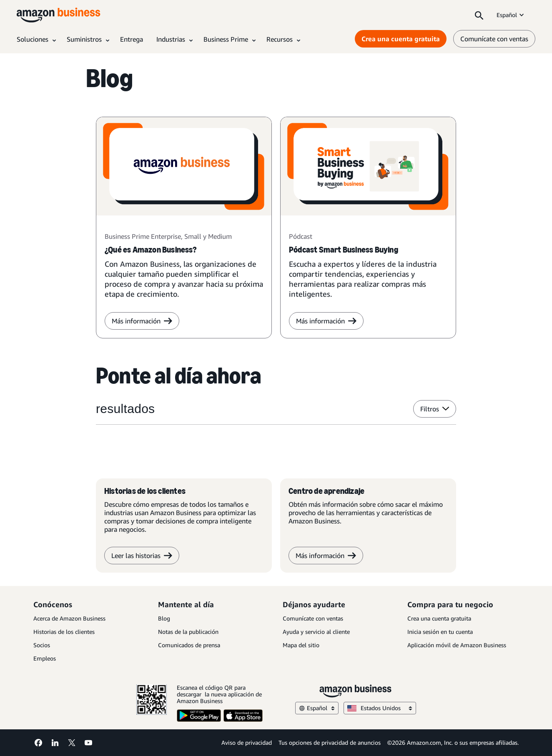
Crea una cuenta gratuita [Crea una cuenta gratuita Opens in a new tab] (401, 39)
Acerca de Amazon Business (69, 618)
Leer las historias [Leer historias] (142, 556)
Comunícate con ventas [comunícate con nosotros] (494, 39)
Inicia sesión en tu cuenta (440, 632)
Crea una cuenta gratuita (439, 618)
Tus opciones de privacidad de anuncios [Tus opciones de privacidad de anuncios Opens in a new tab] (330, 742)
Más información (326, 321)
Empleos (45, 658)
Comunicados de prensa (189, 645)
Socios (42, 645)
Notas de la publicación (188, 632)
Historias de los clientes (64, 632)
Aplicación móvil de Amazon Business (457, 645)
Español (511, 15)
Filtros (435, 409)
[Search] (479, 15)
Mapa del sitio (301, 645)
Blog (164, 618)
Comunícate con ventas (313, 618)
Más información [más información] (142, 321)
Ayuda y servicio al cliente (316, 632)
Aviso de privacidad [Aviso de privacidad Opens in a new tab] (247, 742)
